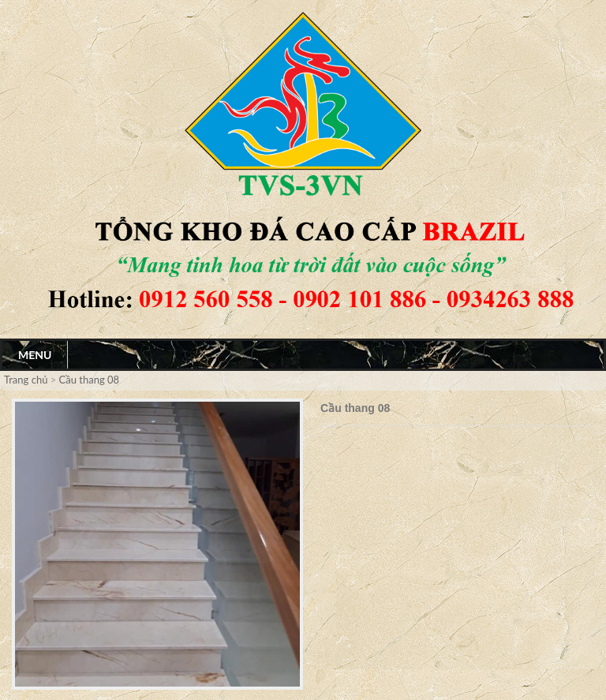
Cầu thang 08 (90, 380)
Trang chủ (27, 380)
